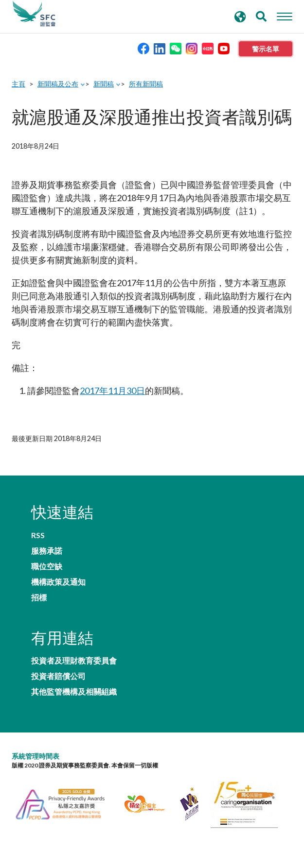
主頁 (18, 84)
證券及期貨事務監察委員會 (34, 14)
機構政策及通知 (58, 582)
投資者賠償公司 (58, 676)
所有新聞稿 (146, 84)
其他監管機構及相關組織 (74, 692)
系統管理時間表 (36, 756)
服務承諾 (47, 551)
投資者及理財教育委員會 (74, 661)
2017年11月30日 (112, 391)
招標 (39, 597)
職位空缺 (47, 566)
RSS (38, 535)
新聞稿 (104, 84)
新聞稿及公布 (58, 84)
